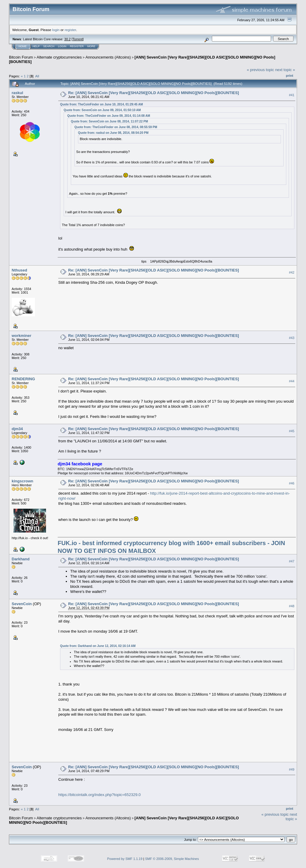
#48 (292, 606)
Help (36, 46)
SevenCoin (22, 604)
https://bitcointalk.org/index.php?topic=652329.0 (100, 795)
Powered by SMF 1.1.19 (125, 859)
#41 (292, 95)
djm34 (17, 429)
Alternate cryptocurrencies (59, 57)
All (37, 76)
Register (77, 46)
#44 (292, 381)
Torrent (78, 39)
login (56, 30)
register (70, 30)
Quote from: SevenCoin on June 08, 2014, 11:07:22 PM (109, 121)
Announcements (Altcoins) (108, 57)
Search (49, 46)
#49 (292, 769)
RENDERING (23, 379)
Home (23, 46)
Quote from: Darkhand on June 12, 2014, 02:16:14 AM (98, 646)
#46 (292, 484)
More (91, 46)
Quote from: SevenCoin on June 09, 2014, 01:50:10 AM (102, 110)
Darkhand (21, 559)
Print (290, 76)
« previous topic (260, 70)
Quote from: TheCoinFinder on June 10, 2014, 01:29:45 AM (101, 104)
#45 (292, 431)
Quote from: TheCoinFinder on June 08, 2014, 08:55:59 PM (116, 127)
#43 (292, 338)
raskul (17, 93)
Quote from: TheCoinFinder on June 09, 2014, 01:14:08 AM (109, 116)
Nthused (19, 270)
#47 (292, 562)
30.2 (67, 39)
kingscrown (22, 481)
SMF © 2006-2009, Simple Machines (172, 859)
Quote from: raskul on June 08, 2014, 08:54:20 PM (113, 133)
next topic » (285, 70)
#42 (292, 273)
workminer (22, 336)
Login (62, 46)
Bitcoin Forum (21, 57)
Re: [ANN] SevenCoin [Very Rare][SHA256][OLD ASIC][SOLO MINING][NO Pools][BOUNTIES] (154, 93)
